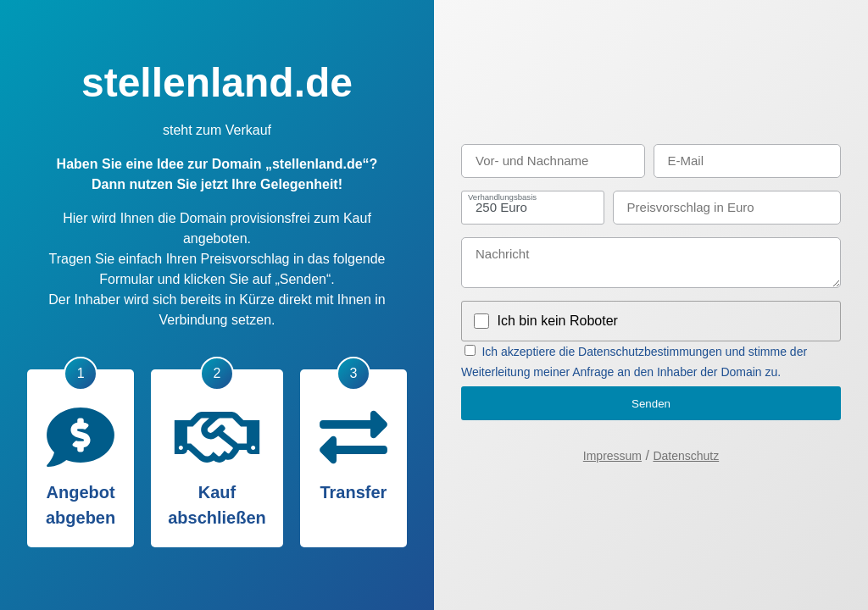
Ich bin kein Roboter (558, 321)
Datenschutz (686, 456)
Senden (651, 404)
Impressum (612, 456)
